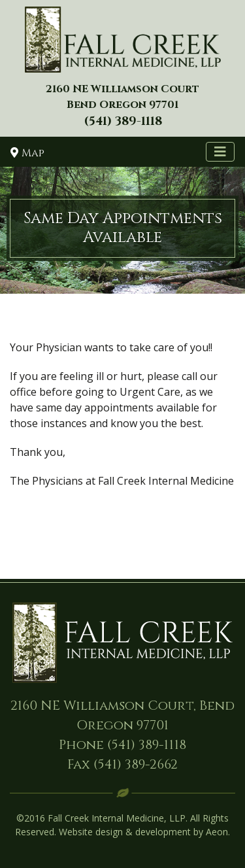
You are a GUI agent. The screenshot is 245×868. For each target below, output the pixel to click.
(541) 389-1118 (147, 745)
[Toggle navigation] (220, 152)
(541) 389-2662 (136, 764)
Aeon (217, 832)
